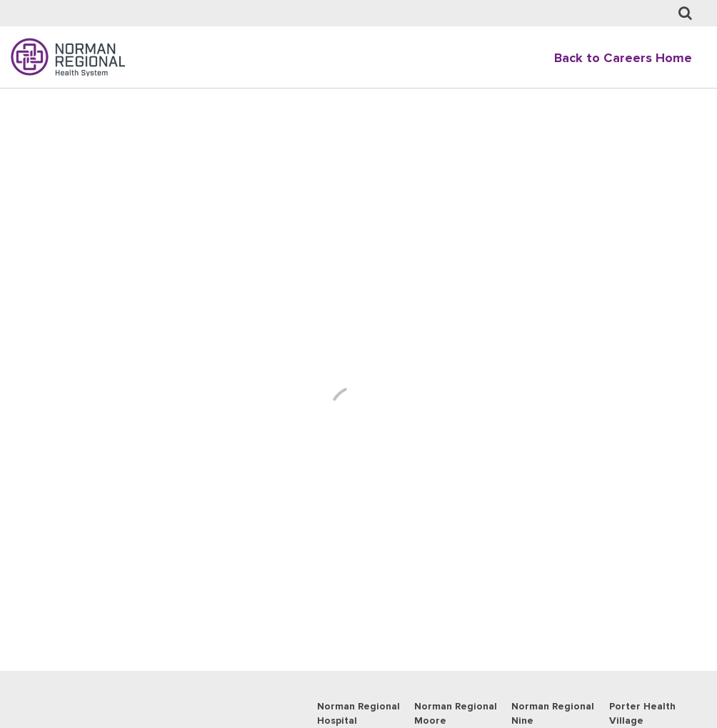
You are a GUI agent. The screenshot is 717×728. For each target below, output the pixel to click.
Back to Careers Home (623, 58)
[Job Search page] (685, 14)
